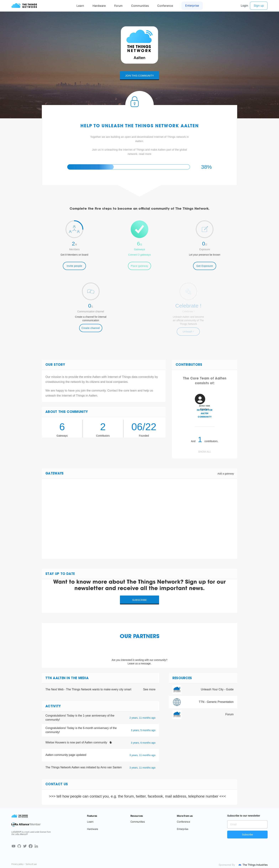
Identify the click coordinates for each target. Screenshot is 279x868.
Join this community (139, 76)
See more (149, 689)
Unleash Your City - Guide (217, 689)
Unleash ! (188, 332)
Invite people (74, 266)
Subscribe (140, 600)
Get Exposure (205, 266)
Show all (205, 452)
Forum (230, 714)
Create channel (91, 328)
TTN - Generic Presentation (216, 702)
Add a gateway (226, 474)
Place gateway (140, 266)
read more (145, 154)
